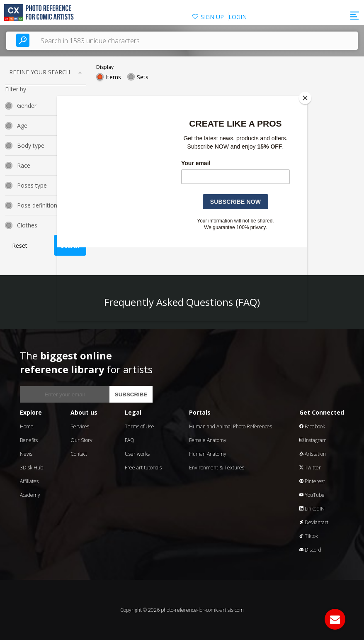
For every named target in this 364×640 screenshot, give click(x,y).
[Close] (305, 98)
